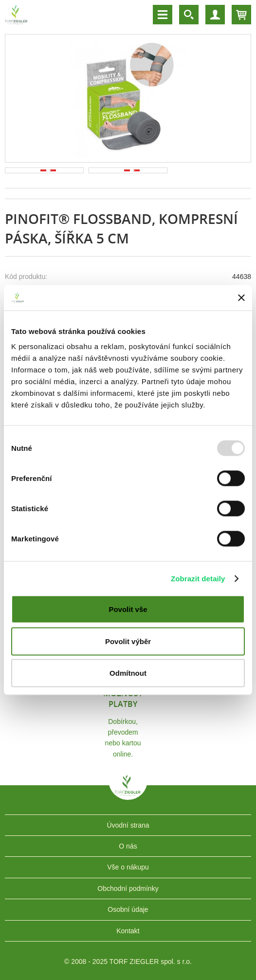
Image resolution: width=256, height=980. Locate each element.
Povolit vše (128, 609)
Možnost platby (123, 699)
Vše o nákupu (128, 867)
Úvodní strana (128, 825)
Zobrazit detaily (198, 578)
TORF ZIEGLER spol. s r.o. (128, 793)
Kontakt (128, 931)
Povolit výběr (128, 641)
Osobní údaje (128, 909)
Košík (241, 15)
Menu (163, 15)
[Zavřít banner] (241, 297)
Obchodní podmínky (128, 888)
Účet (215, 15)
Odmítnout (128, 673)
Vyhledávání (189, 15)
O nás (128, 846)
